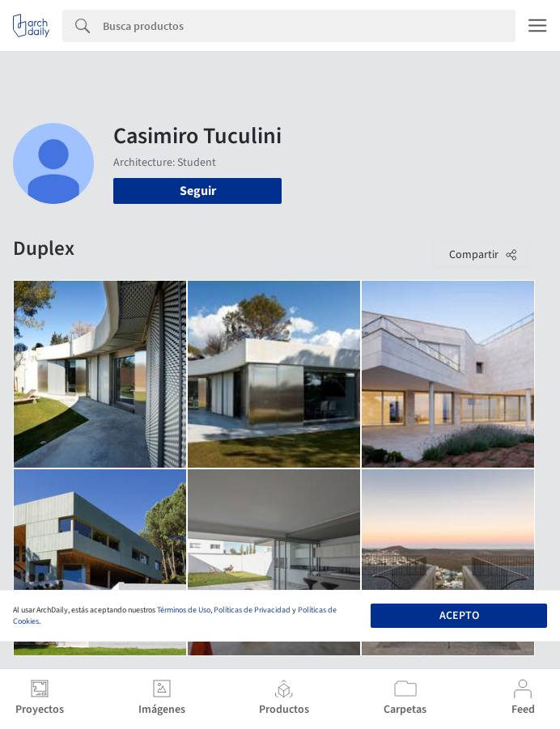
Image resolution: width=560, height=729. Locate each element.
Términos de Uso (184, 610)
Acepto (459, 616)
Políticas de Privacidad (252, 610)
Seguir (198, 191)
